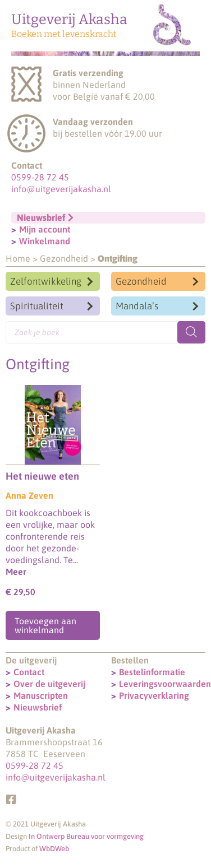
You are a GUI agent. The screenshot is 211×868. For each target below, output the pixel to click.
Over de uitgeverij (49, 684)
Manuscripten (41, 695)
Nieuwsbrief (38, 707)
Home (18, 258)
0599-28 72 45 (40, 177)
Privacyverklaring (154, 695)
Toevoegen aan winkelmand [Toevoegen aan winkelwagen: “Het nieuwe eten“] (45, 625)
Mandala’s (137, 306)
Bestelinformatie (152, 672)
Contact (29, 672)
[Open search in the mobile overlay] (105, 332)
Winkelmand (45, 241)
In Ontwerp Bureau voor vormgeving (86, 836)
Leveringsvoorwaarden (165, 684)
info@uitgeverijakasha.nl (61, 189)
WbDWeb (54, 849)
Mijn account (45, 229)
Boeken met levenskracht (64, 34)
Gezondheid (64, 258)
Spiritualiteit (37, 306)
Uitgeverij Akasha (69, 20)
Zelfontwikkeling (46, 281)
